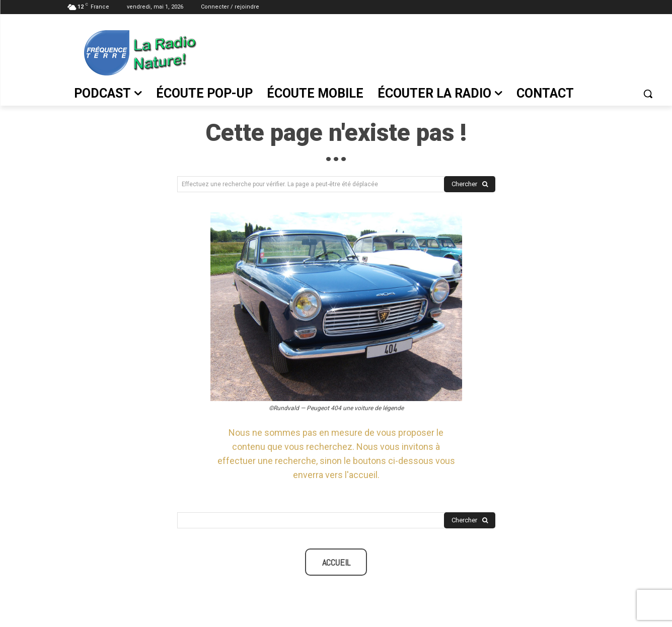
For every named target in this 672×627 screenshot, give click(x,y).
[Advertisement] (433, 51)
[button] (648, 94)
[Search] (470, 185)
